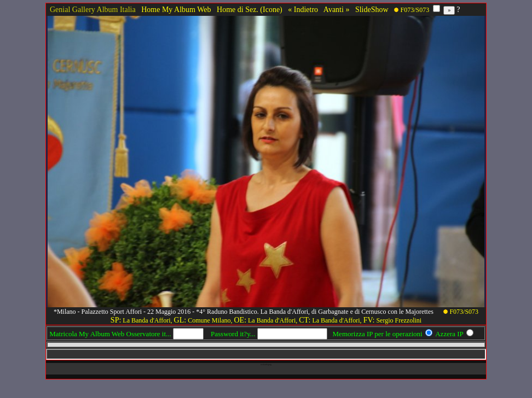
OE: (240, 320)
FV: (369, 320)
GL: (180, 320)
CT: (305, 320)
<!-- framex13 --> (266, 354)
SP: (116, 320)
